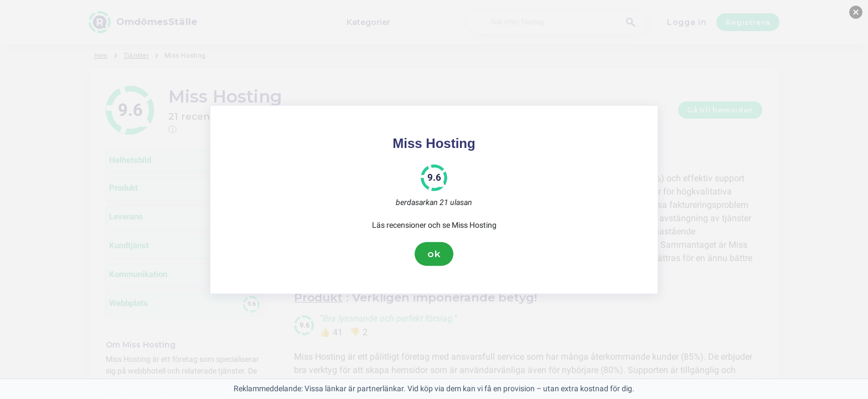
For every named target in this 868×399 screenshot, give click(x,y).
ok (434, 254)
